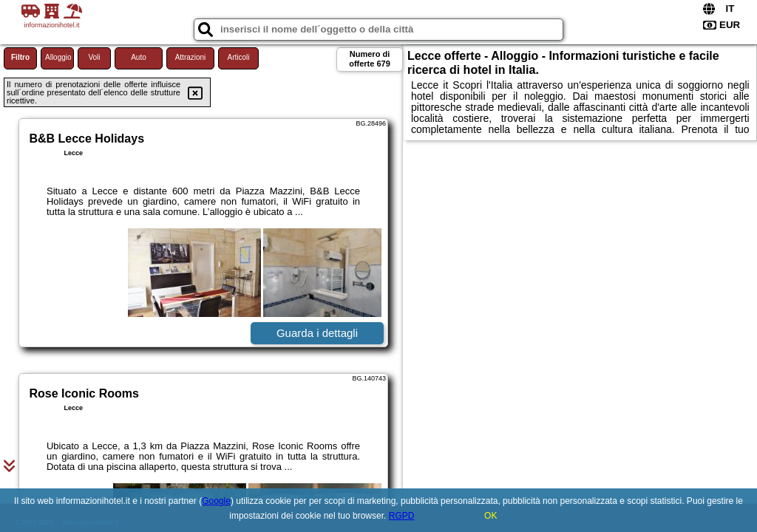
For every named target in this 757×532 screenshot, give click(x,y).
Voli (94, 57)
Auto (139, 57)
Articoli (238, 57)
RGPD (402, 516)
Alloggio (58, 57)
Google (216, 501)
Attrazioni (191, 57)
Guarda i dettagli (317, 333)
